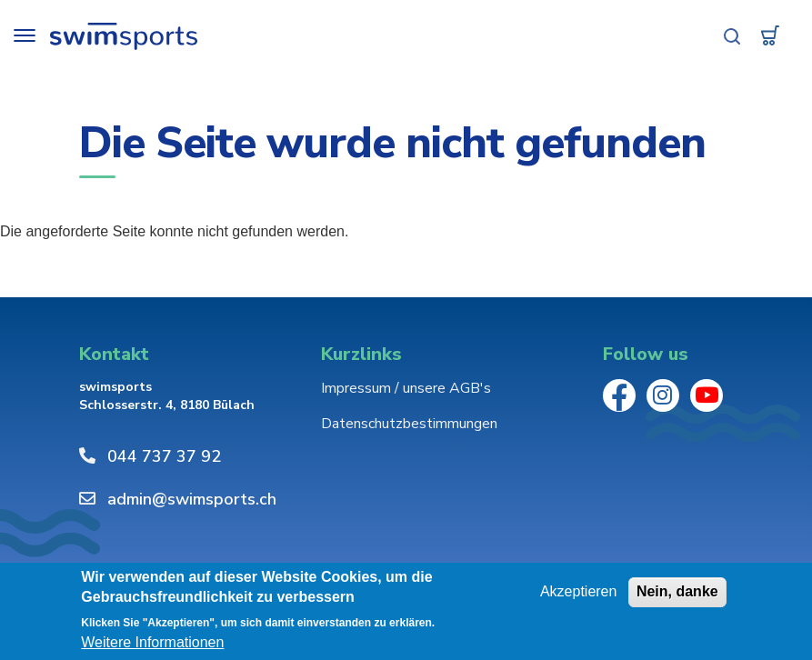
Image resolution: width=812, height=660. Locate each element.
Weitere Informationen (152, 643)
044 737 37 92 (164, 456)
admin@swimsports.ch (192, 499)
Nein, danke (677, 591)
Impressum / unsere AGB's (406, 388)
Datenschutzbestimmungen (409, 424)
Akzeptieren (579, 591)
